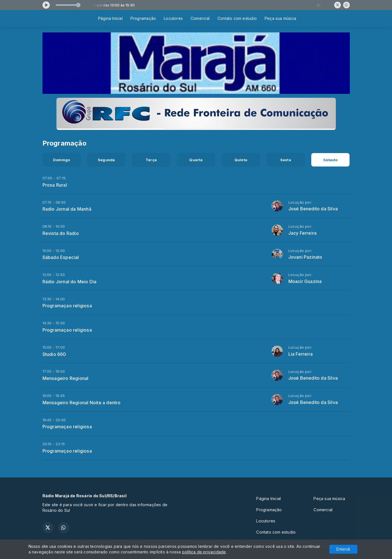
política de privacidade (204, 552)
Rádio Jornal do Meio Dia (70, 282)
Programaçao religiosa (67, 306)
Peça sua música (280, 18)
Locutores (173, 18)
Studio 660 (54, 354)
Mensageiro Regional (66, 378)
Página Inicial (110, 18)
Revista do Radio (61, 233)
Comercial (200, 18)
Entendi (343, 549)
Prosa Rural (55, 185)
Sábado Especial (61, 257)
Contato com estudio (237, 18)
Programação (143, 18)
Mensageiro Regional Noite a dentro (82, 403)
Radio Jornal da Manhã (67, 209)
